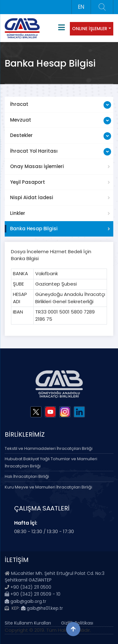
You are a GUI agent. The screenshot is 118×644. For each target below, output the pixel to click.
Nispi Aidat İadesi (32, 197)
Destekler (21, 135)
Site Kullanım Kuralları (28, 623)
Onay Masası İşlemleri (37, 166)
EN (81, 7)
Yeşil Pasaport (28, 182)
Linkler (18, 213)
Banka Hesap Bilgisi (34, 229)
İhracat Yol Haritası (34, 151)
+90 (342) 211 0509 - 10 (33, 594)
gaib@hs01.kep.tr (42, 608)
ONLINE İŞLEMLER (90, 29)
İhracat (19, 104)
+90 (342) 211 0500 (31, 587)
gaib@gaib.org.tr (25, 601)
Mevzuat (21, 120)
